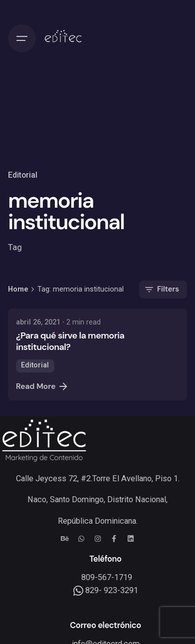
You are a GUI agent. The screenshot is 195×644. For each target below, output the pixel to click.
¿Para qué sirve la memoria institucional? (70, 341)
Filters (161, 290)
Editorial (23, 175)
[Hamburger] (22, 38)
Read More (43, 386)
